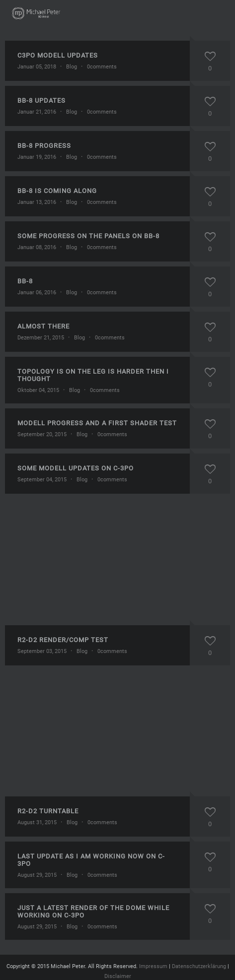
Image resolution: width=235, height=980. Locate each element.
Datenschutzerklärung (199, 966)
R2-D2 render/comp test (63, 640)
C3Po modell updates (58, 55)
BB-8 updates (41, 100)
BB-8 (25, 281)
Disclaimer (118, 976)
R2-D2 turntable (48, 811)
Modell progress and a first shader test (97, 423)
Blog (72, 67)
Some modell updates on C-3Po (76, 468)
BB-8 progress (44, 146)
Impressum (153, 966)
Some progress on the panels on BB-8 (88, 236)
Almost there (43, 326)
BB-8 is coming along (57, 191)
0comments (102, 67)
